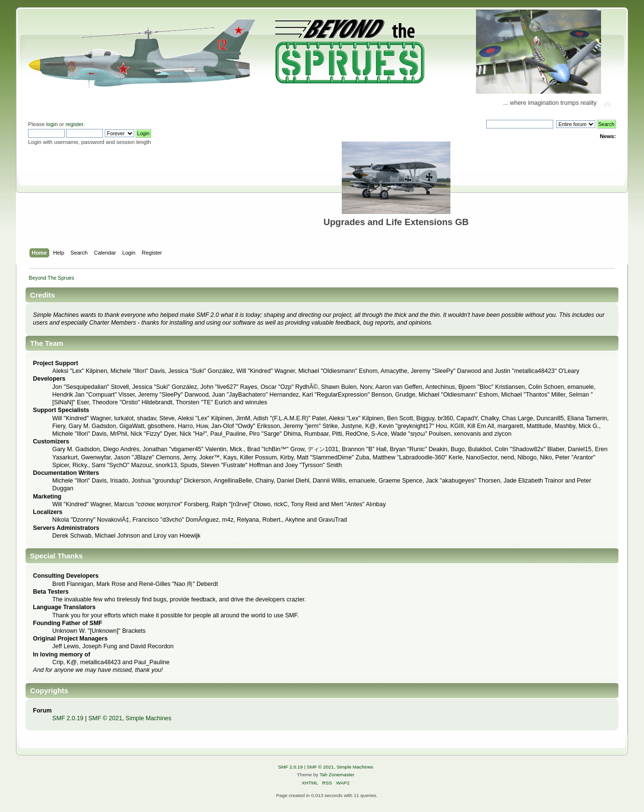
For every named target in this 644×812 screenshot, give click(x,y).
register (75, 124)
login (52, 124)
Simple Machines (148, 718)
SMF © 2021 (105, 718)
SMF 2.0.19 (68, 718)
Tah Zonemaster (337, 775)
